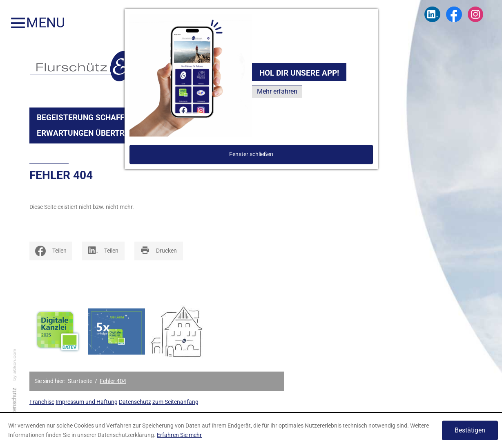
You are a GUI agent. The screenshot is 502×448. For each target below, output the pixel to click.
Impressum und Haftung (87, 402)
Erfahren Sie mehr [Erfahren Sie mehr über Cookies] (179, 435)
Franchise (42, 402)
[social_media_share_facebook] (51, 251)
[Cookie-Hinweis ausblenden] (470, 430)
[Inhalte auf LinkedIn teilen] (103, 251)
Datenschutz (135, 402)
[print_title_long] (159, 251)
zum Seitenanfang (175, 402)
